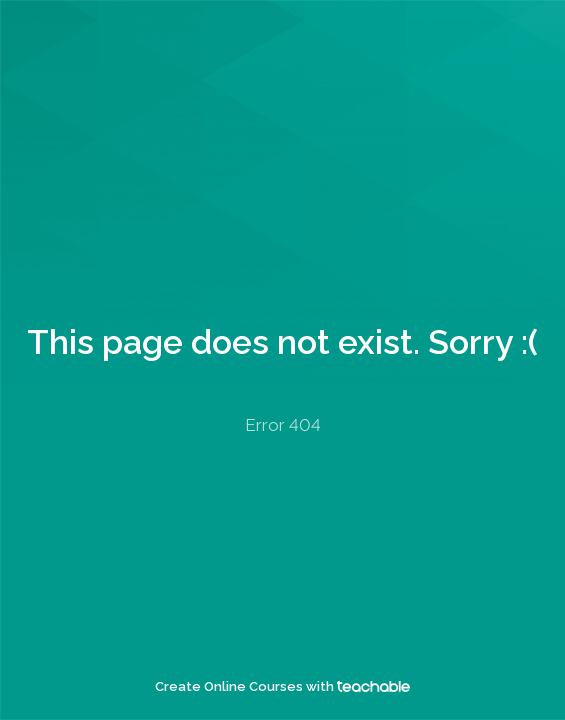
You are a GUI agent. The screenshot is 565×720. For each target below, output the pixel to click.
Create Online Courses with (282, 686)
